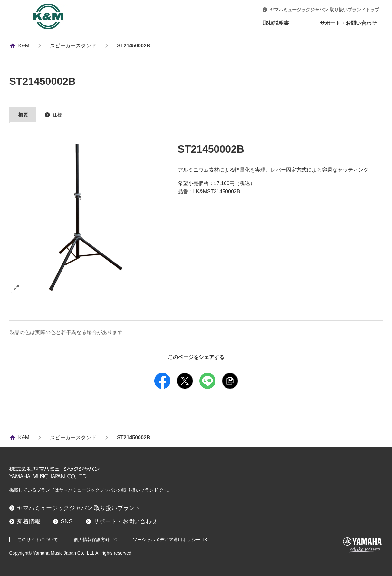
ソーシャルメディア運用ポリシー (170, 540)
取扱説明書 (276, 23)
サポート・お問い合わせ (348, 23)
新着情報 (25, 521)
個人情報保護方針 (95, 540)
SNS (63, 521)
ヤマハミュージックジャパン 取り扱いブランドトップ (321, 10)
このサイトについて (38, 540)
